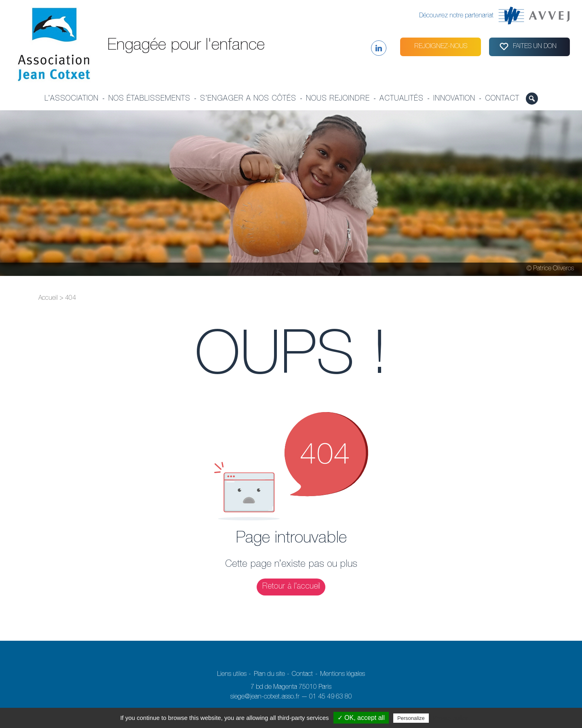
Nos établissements (149, 99)
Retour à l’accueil (291, 587)
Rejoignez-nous (441, 47)
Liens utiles (232, 675)
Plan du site (269, 675)
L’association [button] (72, 99)
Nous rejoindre (338, 99)
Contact (502, 99)
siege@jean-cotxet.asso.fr (265, 697)
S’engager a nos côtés (248, 99)
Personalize (411, 718)
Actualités (402, 99)
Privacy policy (450, 718)
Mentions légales (343, 675)
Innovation (454, 99)
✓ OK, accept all (361, 718)
